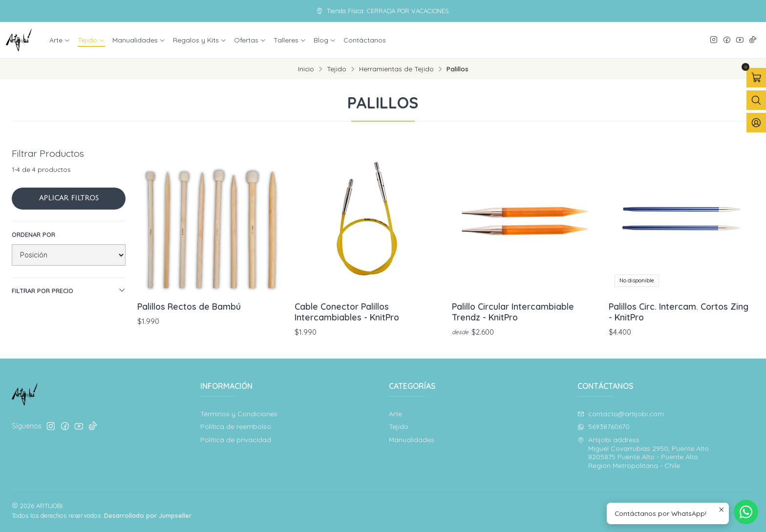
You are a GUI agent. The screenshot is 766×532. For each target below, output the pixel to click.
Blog (325, 40)
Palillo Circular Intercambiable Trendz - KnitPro (513, 312)
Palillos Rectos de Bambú (189, 306)
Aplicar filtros (69, 198)
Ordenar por (33, 234)
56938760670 (604, 426)
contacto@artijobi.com (621, 414)
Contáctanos (365, 40)
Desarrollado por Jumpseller (148, 515)
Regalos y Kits (200, 40)
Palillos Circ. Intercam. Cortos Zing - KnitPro (679, 312)
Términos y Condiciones (239, 414)
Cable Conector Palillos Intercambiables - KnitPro (347, 312)
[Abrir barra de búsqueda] (756, 100)
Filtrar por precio (69, 290)
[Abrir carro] (756, 78)
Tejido (91, 40)
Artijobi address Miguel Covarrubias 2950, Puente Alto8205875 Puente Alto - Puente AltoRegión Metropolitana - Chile (643, 453)
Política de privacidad (236, 440)
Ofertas (250, 40)
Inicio (306, 69)
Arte (60, 40)
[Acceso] (756, 123)
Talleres (290, 40)
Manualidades (139, 40)
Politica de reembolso (236, 426)
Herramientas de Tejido (396, 69)
